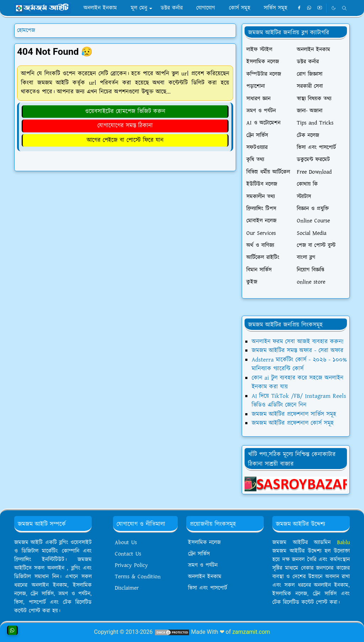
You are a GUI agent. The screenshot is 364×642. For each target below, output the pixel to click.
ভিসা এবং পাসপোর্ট (208, 588)
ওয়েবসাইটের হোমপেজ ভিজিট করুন (125, 111)
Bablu (343, 543)
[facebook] (299, 8)
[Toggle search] (344, 8)
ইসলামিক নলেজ (204, 543)
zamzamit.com (251, 632)
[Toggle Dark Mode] (334, 8)
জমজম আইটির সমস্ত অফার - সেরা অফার (298, 351)
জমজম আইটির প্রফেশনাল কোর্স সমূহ (293, 423)
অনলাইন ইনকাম (205, 577)
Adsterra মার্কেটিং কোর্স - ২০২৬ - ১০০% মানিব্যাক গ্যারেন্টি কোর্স (299, 364)
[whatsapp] (309, 8)
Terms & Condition (138, 577)
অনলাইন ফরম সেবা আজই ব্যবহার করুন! (298, 342)
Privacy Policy (131, 565)
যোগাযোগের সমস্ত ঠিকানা (125, 126)
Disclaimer (127, 588)
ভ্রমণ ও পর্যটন (203, 565)
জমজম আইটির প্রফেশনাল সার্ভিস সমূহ (294, 414)
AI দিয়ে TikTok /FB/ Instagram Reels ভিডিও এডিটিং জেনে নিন (299, 401)
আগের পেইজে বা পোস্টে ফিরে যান (125, 140)
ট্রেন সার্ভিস (199, 554)
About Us (126, 543)
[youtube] (320, 8)
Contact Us (128, 554)
